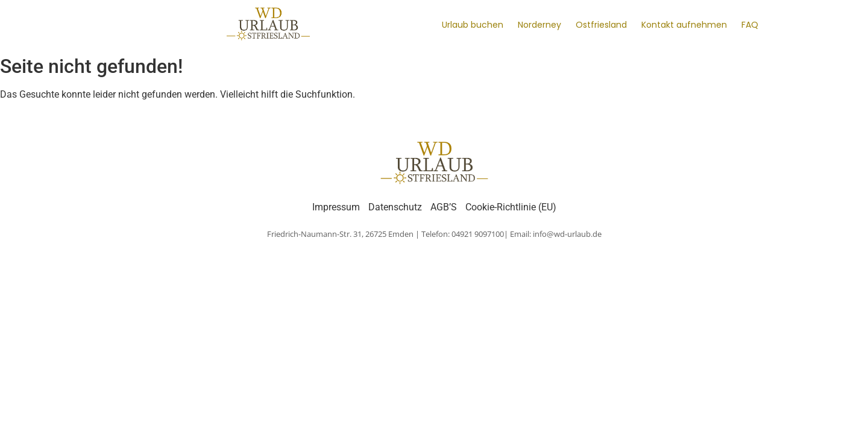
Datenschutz (395, 207)
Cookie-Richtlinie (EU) (511, 207)
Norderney (539, 25)
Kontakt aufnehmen (684, 25)
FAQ (750, 25)
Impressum (336, 207)
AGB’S (444, 207)
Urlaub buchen (473, 25)
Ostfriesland (601, 25)
